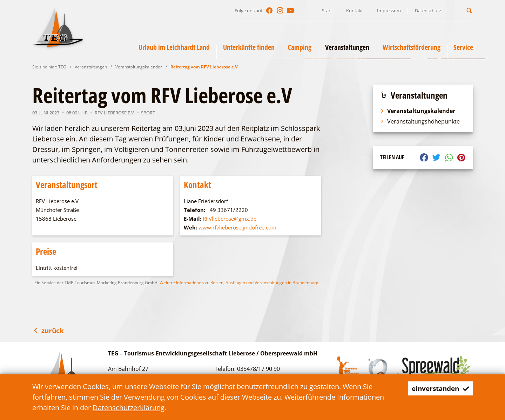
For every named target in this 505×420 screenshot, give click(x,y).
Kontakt (355, 11)
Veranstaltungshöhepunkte (420, 121)
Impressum (389, 11)
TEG (62, 67)
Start (327, 11)
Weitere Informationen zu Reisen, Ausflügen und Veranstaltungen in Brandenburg (239, 283)
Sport (148, 113)
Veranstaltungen (91, 67)
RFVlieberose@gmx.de (230, 219)
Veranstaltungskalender (139, 67)
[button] (469, 10)
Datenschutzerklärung (129, 408)
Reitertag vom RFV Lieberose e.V (204, 67)
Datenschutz (428, 11)
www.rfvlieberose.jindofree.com (237, 227)
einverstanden (439, 388)
